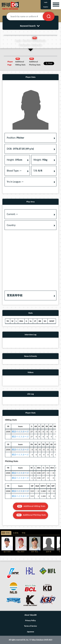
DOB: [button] (20, 149)
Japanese (31, 632)
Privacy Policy (30, 620)
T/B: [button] (38, 171)
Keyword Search (30, 26)
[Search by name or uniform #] (29, 16)
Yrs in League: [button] (15, 182)
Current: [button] (12, 214)
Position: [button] (16, 138)
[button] (30, 295)
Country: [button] (11, 225)
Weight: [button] (40, 160)
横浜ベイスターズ (20, 432)
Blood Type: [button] (14, 171)
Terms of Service (31, 626)
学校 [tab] (24, 533)
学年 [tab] (8, 533)
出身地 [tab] (16, 533)
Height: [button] (15, 160)
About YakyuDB (31, 615)
